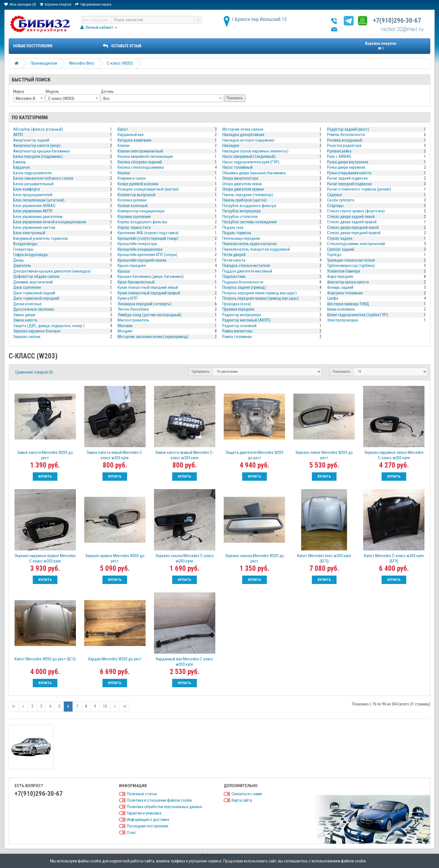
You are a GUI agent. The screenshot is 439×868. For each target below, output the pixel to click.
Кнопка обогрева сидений (140, 162)
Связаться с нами (247, 794)
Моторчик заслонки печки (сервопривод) (153, 337)
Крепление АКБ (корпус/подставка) (148, 233)
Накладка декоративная (243, 135)
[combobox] (29, 98)
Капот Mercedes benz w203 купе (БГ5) (324, 558)
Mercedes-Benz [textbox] (28, 98)
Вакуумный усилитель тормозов (40, 238)
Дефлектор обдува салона (36, 276)
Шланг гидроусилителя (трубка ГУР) (358, 315)
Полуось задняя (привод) (244, 287)
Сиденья (334, 195)
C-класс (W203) (120, 63)
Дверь (19, 260)
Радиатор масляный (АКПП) (246, 320)
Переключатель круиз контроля (249, 244)
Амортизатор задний (31, 140)
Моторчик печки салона (243, 129)
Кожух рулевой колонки (138, 184)
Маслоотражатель (133, 320)
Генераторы (23, 249)
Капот (123, 129)
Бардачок (22, 167)
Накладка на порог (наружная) (248, 140)
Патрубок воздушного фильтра (249, 206)
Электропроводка (343, 320)
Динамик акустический (33, 282)
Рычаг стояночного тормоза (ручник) (359, 189)
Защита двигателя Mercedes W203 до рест (254, 455)
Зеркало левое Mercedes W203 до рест (324, 455)
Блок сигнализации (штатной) (39, 200)
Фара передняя (340, 276)
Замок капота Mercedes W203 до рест (45, 455)
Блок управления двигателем (38, 217)
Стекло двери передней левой (353, 227)
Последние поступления (148, 826)
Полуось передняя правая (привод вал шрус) (261, 298)
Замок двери (24, 315)
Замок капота (25, 320)
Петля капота (234, 260)
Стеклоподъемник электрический (356, 244)
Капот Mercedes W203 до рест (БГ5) (45, 659)
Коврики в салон (132, 178)
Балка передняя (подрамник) (38, 156)
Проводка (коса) (237, 304)
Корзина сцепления (134, 217)
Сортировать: (201, 372)
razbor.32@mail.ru (402, 29)
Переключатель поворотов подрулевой (256, 249)
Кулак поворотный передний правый (149, 293)
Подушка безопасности (243, 282)
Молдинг (125, 331)
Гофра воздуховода (30, 255)
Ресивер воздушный (345, 140)
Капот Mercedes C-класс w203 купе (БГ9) (394, 558)
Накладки (231, 146)
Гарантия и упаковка (144, 813)
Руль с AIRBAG (339, 156)
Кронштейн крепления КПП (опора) (147, 255)
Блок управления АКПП (33, 211)
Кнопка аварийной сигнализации (145, 156)
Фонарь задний (340, 287)
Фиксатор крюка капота (348, 282)
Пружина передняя (238, 309)
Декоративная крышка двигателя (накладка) (52, 271)
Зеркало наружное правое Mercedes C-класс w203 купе (45, 558)
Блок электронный (29, 233)
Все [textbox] (106, 98)
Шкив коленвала (341, 309)
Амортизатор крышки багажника (41, 151)
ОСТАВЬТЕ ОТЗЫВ (122, 46)
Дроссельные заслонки (33, 309)
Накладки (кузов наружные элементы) (255, 151)
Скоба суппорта (341, 200)
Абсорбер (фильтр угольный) (38, 129)
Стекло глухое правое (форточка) (356, 211)
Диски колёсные (27, 304)
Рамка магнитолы (237, 331)
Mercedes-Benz (82, 63)
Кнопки (124, 173)
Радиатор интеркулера (242, 315)
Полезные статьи (142, 794)
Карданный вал (131, 135)
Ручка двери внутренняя (348, 162)
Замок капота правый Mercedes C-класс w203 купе (185, 455)
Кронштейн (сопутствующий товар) (148, 238)
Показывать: (342, 372)
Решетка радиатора (344, 146)
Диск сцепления (27, 287)
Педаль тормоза (237, 233)
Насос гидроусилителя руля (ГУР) (251, 162)
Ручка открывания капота (349, 173)
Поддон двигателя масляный (247, 271)
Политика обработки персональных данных (165, 807)
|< (14, 706)
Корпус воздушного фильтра (142, 222)
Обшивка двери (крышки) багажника (254, 173)
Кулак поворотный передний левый (148, 287)
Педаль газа (233, 227)
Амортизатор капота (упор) (37, 146)
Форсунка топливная (345, 293)
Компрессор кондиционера (141, 211)
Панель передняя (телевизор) (248, 195)
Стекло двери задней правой (352, 222)
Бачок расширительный (33, 184)
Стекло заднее (340, 238)
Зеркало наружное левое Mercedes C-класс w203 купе (394, 455)
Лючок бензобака (133, 309)
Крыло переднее (132, 266)
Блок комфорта (26, 189)
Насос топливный (237, 167)
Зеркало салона (27, 337)
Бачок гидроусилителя (32, 173)
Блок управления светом (34, 227)
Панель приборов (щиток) (245, 200)
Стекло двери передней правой (354, 233)
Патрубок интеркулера (241, 211)
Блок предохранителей (33, 195)
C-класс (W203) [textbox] (61, 98)
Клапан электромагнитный (140, 151)
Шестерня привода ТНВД (348, 304)
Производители (44, 63)
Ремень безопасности (346, 135)
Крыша (124, 271)
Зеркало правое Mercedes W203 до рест (115, 558)
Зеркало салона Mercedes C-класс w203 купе (185, 558)
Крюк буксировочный (136, 282)
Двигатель (22, 266)
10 (105, 706)
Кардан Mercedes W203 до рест (115, 659)
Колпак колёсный (133, 206)
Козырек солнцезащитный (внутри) (148, 189)
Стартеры (335, 206)
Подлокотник (234, 276)
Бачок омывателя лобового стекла (43, 178)
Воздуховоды (25, 244)
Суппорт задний (341, 249)
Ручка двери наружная (346, 167)
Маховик (125, 326)
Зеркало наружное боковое (37, 331)
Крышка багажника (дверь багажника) (151, 276)
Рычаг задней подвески (347, 178)
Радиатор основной (239, 326)
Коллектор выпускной (136, 195)
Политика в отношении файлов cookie (159, 800)
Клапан (124, 146)
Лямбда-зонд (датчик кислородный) (150, 315)
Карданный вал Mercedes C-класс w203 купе (185, 662)
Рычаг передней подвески (349, 184)
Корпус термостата (134, 227)
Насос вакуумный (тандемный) (249, 156)
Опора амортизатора (240, 178)
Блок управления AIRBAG (34, 206)
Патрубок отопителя (240, 217)
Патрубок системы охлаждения (249, 222)
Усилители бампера (344, 271)
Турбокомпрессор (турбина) (351, 266)
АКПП (18, 135)
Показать (235, 98)
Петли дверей (234, 255)
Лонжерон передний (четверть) (144, 304)
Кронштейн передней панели (142, 260)
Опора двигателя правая (243, 189)
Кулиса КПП (128, 298)
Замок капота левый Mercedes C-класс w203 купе (115, 455)
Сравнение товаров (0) (34, 372)
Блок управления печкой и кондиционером (50, 222)
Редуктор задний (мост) (348, 129)
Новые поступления (33, 46)
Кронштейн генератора (137, 244)
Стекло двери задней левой (351, 217)
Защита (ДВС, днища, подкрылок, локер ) (49, 326)
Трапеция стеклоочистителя (351, 260)
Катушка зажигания (134, 140)
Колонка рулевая (132, 200)
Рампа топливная (237, 337)
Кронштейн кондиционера (140, 249)
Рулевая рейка (339, 151)
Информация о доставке (148, 820)
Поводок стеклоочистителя (246, 266)
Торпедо (334, 255)
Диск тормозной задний (34, 293)
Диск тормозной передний (36, 298)
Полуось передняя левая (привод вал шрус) (260, 293)
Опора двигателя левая (242, 184)
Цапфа (333, 298)
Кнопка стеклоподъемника (141, 167)
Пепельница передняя (241, 238)
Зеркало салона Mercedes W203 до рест (254, 558)
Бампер (19, 162)
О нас (131, 832)
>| (124, 706)
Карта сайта (242, 800)
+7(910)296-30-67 (397, 21)
